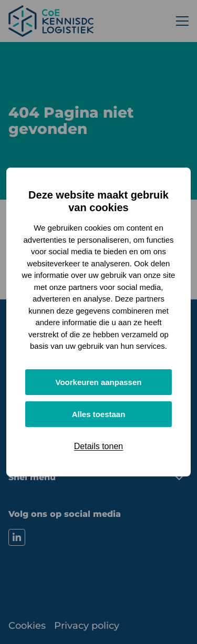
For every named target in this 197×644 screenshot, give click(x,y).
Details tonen (98, 446)
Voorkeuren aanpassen (99, 382)
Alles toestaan (99, 414)
